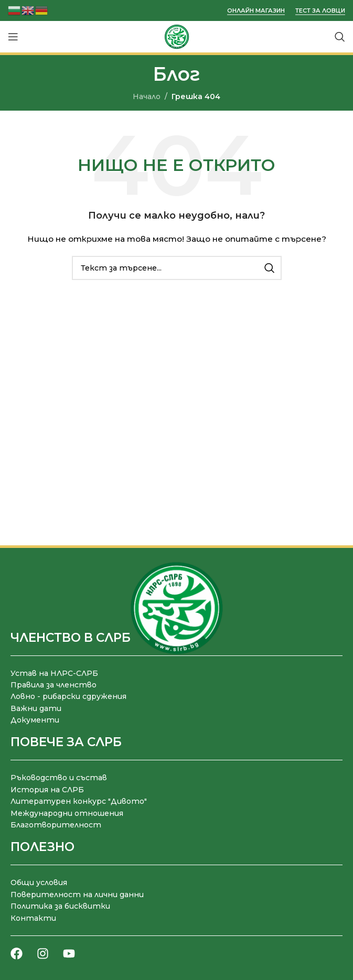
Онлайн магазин (256, 11)
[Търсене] (340, 37)
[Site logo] (177, 36)
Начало (147, 96)
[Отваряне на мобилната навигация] (13, 37)
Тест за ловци (320, 11)
